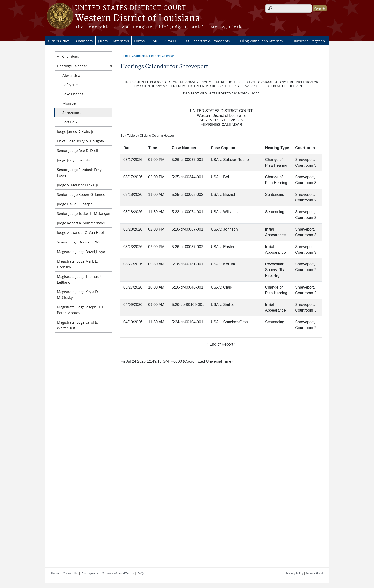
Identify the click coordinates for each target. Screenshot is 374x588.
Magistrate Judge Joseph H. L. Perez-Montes (81, 310)
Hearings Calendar (162, 56)
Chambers (84, 41)
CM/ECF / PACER (164, 41)
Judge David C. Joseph (75, 204)
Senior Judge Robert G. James (81, 194)
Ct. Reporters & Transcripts (208, 41)
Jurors (103, 41)
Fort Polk (70, 122)
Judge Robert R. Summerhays (81, 223)
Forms (139, 41)
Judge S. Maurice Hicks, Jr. (78, 185)
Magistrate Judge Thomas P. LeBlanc (80, 279)
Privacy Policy (294, 573)
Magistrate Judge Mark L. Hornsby (77, 264)
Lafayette (70, 85)
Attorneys (121, 41)
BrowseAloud (314, 573)
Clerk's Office (59, 41)
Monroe (69, 103)
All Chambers (68, 56)
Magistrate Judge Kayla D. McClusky (78, 294)
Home (125, 56)
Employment (90, 573)
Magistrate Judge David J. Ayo (81, 252)
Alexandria (71, 75)
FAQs (141, 573)
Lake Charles (73, 94)
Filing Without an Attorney (262, 41)
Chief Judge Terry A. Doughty (81, 141)
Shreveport (72, 113)
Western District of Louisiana (138, 18)
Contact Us (70, 573)
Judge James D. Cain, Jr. (76, 131)
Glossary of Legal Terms (118, 573)
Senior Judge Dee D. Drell (78, 150)
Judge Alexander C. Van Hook (81, 232)
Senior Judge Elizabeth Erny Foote (79, 172)
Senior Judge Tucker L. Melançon (84, 213)
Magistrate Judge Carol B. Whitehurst (78, 325)
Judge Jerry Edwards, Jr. (76, 160)
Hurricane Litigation (309, 41)
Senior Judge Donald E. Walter (81, 242)
